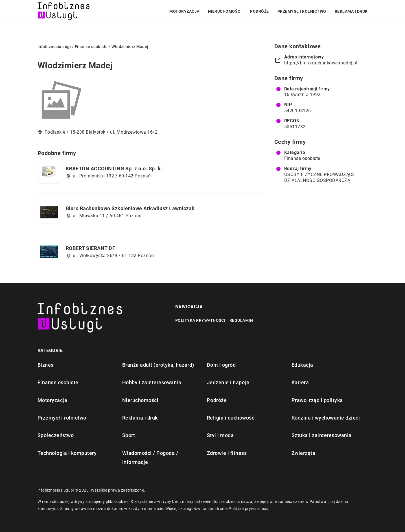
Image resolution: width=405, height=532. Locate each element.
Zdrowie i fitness (227, 453)
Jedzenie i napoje (228, 382)
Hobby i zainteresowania (152, 382)
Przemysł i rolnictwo (302, 11)
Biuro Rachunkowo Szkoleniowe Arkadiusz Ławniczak (130, 208)
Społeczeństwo (56, 435)
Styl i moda (220, 435)
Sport (129, 435)
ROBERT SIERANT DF (91, 248)
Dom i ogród (221, 365)
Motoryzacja (184, 11)
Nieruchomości (225, 11)
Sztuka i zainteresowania (322, 435)
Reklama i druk (351, 11)
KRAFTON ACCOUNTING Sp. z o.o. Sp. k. (114, 169)
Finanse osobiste (302, 158)
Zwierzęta (304, 453)
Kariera (300, 382)
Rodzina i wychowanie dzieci (326, 418)
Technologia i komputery (67, 453)
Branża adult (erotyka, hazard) (158, 365)
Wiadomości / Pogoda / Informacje (150, 458)
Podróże (260, 11)
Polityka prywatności (200, 320)
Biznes (46, 365)
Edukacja (302, 365)
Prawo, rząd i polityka (317, 400)
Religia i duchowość (231, 418)
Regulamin (241, 320)
